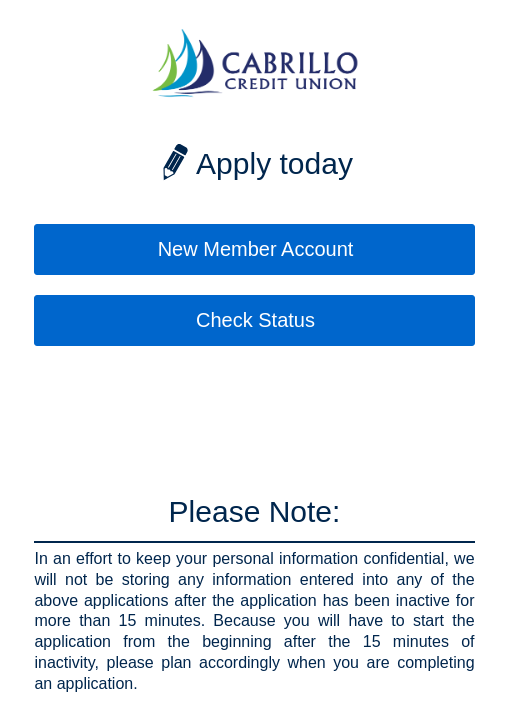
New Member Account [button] (256, 249)
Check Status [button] (255, 320)
